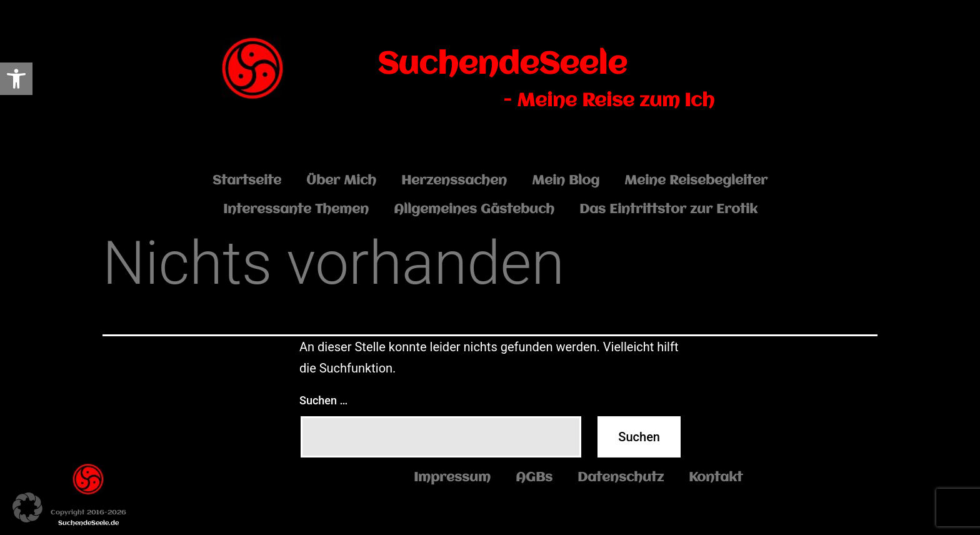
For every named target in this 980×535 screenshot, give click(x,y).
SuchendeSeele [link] (502, 65)
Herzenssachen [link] (454, 181)
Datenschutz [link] (621, 478)
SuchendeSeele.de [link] (88, 523)
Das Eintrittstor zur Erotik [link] (668, 210)
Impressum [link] (452, 478)
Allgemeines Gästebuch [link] (474, 210)
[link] (16, 79)
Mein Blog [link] (566, 181)
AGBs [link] (534, 478)
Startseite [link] (247, 181)
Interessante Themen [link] (296, 210)
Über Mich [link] (341, 181)
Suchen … (323, 400)
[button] (27, 507)
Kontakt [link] (716, 478)
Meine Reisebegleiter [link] (696, 181)
